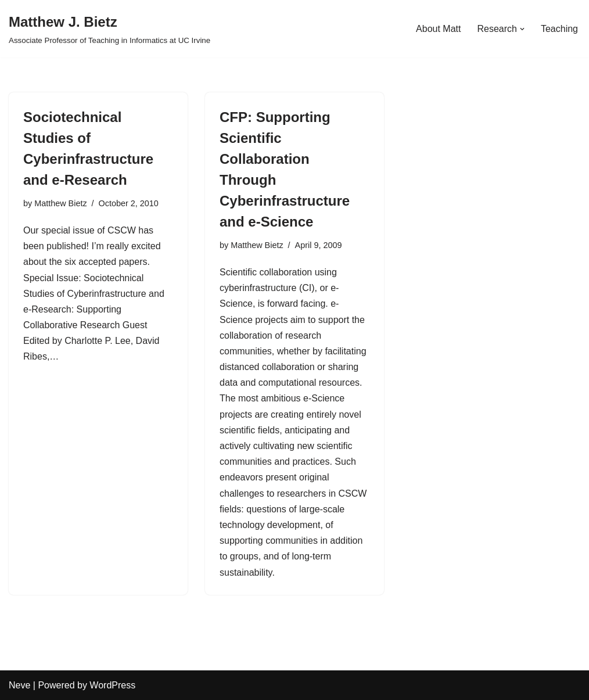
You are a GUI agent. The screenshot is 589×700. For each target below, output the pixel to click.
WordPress (112, 685)
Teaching (559, 29)
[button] (522, 29)
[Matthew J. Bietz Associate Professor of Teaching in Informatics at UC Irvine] (109, 29)
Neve (19, 685)
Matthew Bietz (60, 203)
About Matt (438, 29)
